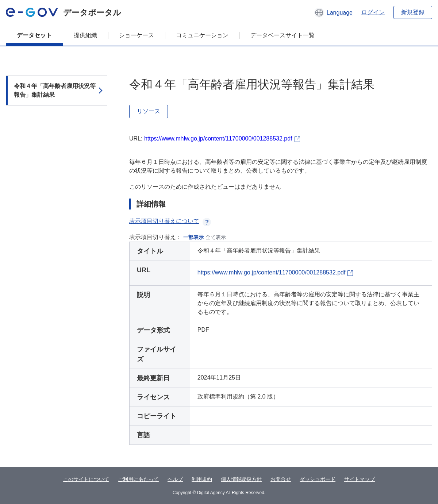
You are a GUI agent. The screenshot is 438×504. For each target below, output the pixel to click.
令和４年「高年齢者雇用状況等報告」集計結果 (55, 90)
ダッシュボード (318, 479)
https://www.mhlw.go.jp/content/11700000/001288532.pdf (218, 138)
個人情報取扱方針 (241, 479)
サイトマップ (360, 479)
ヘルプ (175, 479)
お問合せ (281, 479)
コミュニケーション (202, 35)
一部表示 (193, 237)
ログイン (373, 12)
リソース (149, 111)
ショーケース (137, 35)
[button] (333, 12)
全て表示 (216, 237)
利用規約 (202, 479)
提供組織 (85, 35)
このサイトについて (86, 479)
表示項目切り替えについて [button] (170, 221)
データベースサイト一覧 (283, 35)
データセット (34, 35)
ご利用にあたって (138, 479)
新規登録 (413, 12)
